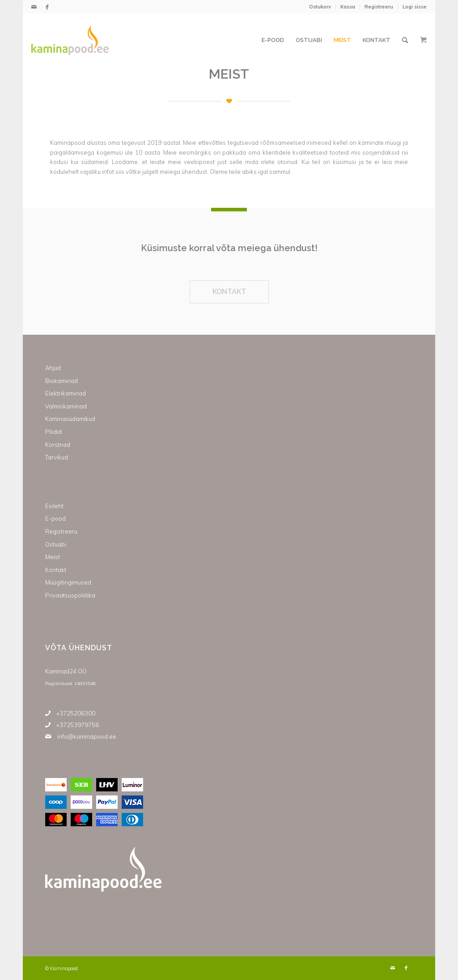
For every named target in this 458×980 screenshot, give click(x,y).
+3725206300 (76, 713)
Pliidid (53, 432)
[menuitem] (320, 7)
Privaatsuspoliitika (70, 595)
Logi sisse (415, 7)
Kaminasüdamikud (70, 419)
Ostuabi (56, 544)
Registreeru (379, 7)
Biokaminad (61, 381)
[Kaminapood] (70, 40)
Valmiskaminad (66, 406)
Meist (53, 557)
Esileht (54, 506)
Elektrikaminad (66, 393)
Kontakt (56, 570)
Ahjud (53, 368)
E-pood (55, 518)
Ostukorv (320, 7)
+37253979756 (78, 725)
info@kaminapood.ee (87, 736)
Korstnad (58, 445)
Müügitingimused (68, 582)
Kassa (348, 7)
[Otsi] (405, 40)
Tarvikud (57, 457)
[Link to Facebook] (47, 7)
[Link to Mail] (34, 7)
